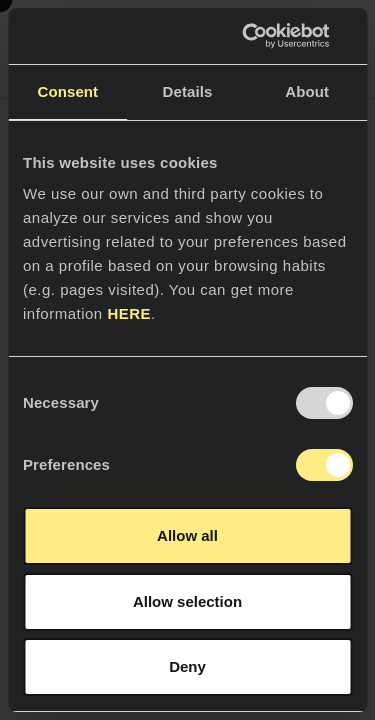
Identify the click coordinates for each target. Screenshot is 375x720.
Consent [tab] (67, 91)
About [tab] (307, 91)
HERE (129, 313)
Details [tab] (188, 91)
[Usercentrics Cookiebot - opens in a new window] (267, 36)
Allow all (187, 535)
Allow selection (187, 601)
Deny (187, 666)
